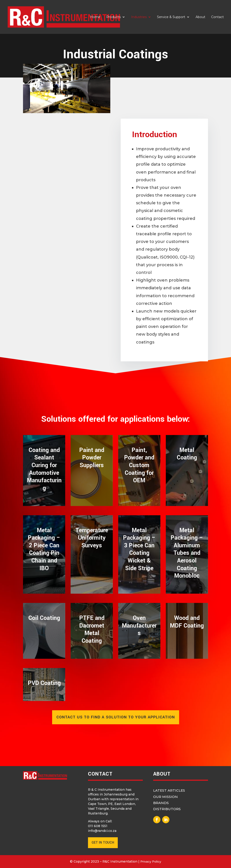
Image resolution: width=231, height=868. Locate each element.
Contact (217, 17)
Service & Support (171, 17)
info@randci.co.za (102, 831)
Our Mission (165, 797)
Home (95, 17)
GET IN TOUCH (103, 843)
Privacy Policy (151, 861)
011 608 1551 (98, 826)
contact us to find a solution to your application (116, 717)
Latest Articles (169, 790)
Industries (139, 17)
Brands (161, 803)
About (200, 17)
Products (113, 17)
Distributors (167, 809)
